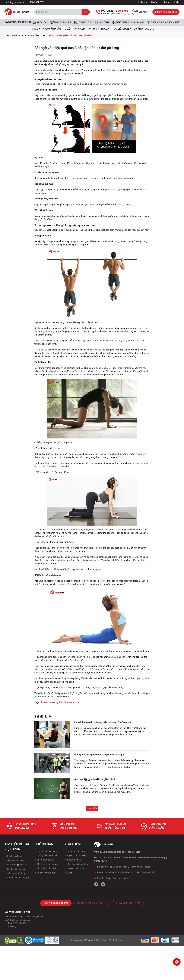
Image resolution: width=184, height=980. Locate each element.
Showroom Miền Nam (128, 903)
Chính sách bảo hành (45, 868)
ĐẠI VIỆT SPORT (123, 29)
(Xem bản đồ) (10, 927)
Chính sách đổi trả (44, 860)
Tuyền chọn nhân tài (75, 855)
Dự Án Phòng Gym (144, 29)
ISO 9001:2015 (37, 2)
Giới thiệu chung (13, 856)
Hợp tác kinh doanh (75, 868)
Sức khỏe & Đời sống (30, 35)
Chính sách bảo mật (15, 869)
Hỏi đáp (165, 2)
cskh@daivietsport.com (116, 878)
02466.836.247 (116, 872)
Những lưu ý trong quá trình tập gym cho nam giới (99, 755)
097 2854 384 (20, 923)
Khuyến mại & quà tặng (76, 864)
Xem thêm (92, 808)
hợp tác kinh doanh (99, 29)
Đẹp (44, 35)
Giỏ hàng (141, 12)
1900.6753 (22, 828)
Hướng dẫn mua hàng (46, 851)
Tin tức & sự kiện (73, 860)
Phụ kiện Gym (83, 22)
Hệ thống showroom (14, 2)
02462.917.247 (132, 872)
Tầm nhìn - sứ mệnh (15, 860)
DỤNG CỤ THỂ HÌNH (61, 22)
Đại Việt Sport (100, 940)
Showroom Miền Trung (92, 903)
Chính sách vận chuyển (46, 864)
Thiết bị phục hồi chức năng (128, 22)
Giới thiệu (142, 2)
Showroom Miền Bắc (56, 903)
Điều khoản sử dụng (15, 873)
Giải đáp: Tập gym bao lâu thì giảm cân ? (95, 779)
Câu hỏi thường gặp (45, 873)
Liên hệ (176, 2)
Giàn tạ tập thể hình (18, 22)
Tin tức (154, 2)
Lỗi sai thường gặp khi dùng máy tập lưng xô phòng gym (103, 722)
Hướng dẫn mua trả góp (17, 878)
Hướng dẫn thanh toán (46, 855)
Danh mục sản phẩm (166, 12)
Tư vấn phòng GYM (74, 29)
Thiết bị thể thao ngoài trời (163, 22)
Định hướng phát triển (16, 865)
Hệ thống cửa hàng (74, 851)
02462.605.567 (148, 872)
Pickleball (102, 22)
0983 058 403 (69, 828)
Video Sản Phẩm (52, 29)
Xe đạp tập (40, 22)
